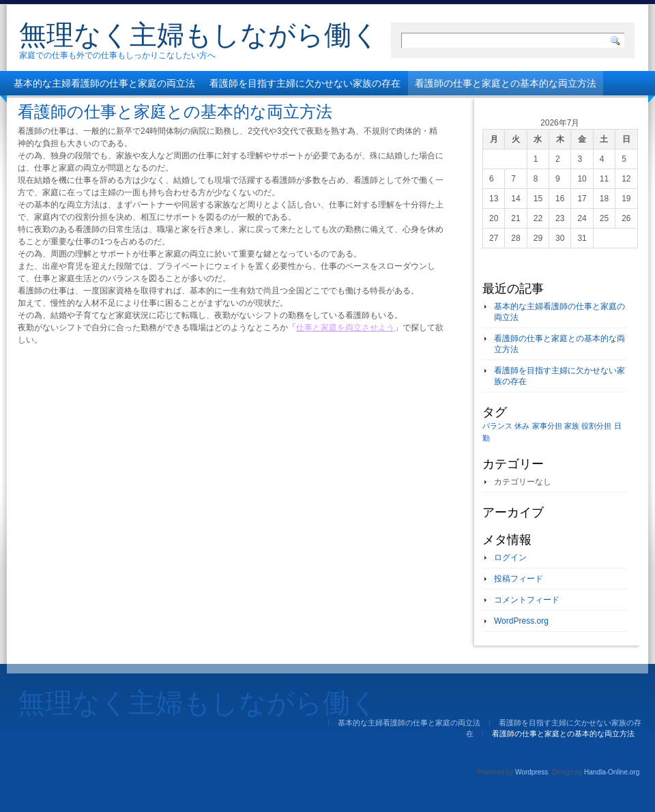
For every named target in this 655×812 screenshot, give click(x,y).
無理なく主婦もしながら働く (199, 35)
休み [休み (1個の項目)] (522, 426)
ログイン (510, 557)
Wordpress (532, 772)
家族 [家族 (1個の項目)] (572, 426)
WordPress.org (521, 621)
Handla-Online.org (612, 772)
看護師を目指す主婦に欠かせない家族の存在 (305, 83)
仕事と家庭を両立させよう (345, 328)
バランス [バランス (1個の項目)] (497, 426)
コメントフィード (527, 600)
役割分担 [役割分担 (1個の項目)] (596, 426)
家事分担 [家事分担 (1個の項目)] (547, 426)
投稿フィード (519, 579)
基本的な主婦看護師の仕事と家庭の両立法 (104, 83)
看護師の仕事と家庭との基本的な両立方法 (506, 83)
